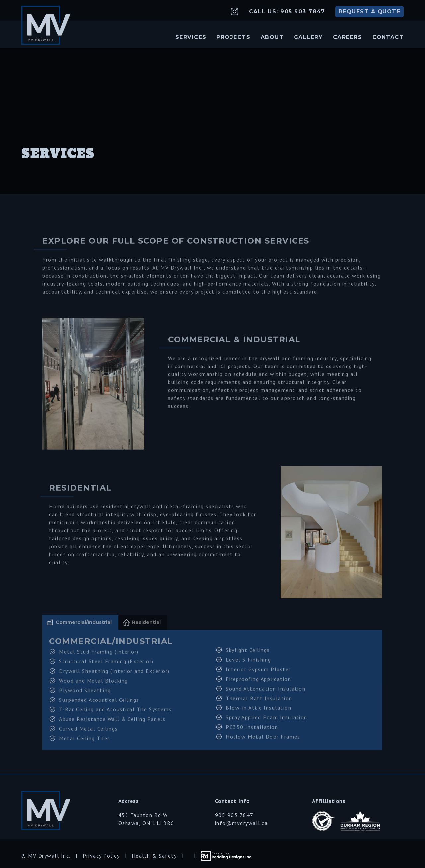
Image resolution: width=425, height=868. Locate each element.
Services (191, 37)
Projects (233, 37)
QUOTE (370, 11)
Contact (388, 37)
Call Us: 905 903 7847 (287, 11)
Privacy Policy (101, 856)
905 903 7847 (234, 815)
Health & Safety (154, 856)
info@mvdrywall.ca (242, 823)
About (272, 37)
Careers (348, 37)
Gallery (308, 37)
